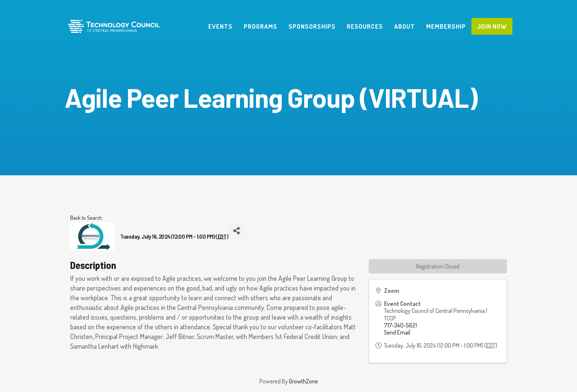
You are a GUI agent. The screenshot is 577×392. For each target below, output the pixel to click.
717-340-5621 (400, 325)
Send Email (397, 332)
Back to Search (86, 217)
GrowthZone (303, 381)
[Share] (236, 231)
